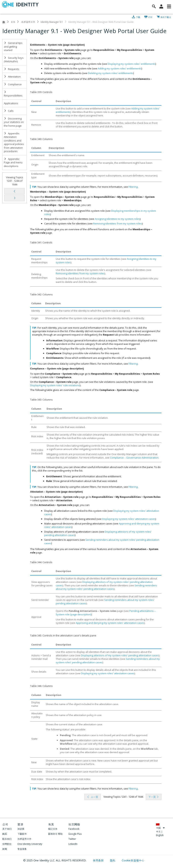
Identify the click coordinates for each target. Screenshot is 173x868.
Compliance (13, 84)
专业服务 (22, 849)
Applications (11, 103)
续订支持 (53, 829)
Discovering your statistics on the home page (14, 122)
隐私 (113, 860)
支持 (13, 22)
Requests (12, 69)
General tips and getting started (13, 46)
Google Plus (75, 834)
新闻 (5, 849)
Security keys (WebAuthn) (14, 60)
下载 (138, 17)
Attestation (12, 77)
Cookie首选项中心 (133, 860)
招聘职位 (7, 844)
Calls (9, 111)
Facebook (74, 829)
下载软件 (22, 834)
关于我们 (7, 829)
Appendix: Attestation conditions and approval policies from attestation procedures (14, 142)
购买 (5, 834)
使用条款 (99, 860)
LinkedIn (73, 844)
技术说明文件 (28, 22)
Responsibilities (13, 94)
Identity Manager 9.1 (52, 22)
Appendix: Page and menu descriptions (13, 162)
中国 (160, 828)
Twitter (72, 839)
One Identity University (30, 844)
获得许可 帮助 (55, 834)
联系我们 (7, 839)
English (160, 835)
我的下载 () (166, 17)
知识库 (21, 829)
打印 (150, 17)
